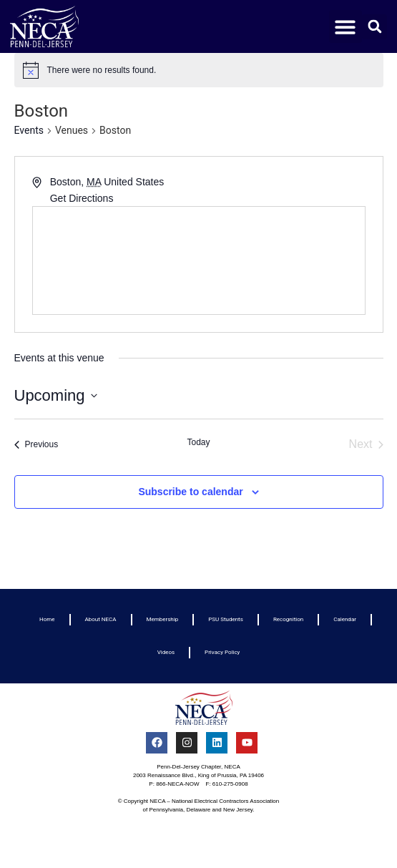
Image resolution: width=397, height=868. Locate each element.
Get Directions (82, 198)
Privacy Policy (222, 652)
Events (29, 130)
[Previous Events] (36, 444)
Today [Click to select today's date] (198, 442)
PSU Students (226, 619)
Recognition (288, 619)
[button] (346, 27)
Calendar (345, 619)
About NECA (101, 619)
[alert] (199, 70)
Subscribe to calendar (190, 492)
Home (47, 619)
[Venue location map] (199, 260)
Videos (166, 652)
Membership (163, 619)
